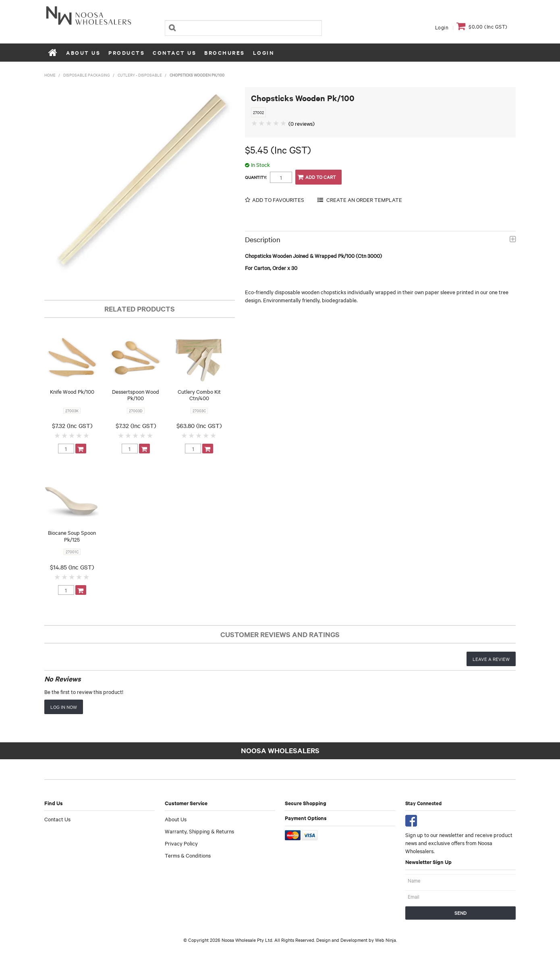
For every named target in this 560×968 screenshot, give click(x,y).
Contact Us (174, 53)
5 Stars (87, 435)
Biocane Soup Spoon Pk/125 (72, 536)
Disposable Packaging (87, 75)
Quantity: (256, 177)
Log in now (64, 707)
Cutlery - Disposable (140, 75)
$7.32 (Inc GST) (72, 426)
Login (442, 27)
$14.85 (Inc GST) (72, 567)
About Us (83, 53)
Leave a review (491, 659)
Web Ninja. (386, 940)
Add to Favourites (278, 200)
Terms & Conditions (188, 855)
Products (127, 53)
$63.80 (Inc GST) (199, 426)
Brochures (225, 53)
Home (53, 52)
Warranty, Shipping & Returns (199, 831)
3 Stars (72, 435)
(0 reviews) (302, 123)
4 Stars (79, 435)
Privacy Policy (181, 843)
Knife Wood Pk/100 (72, 391)
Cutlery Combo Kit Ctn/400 (199, 395)
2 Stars (65, 435)
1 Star (58, 435)
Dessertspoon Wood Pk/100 (136, 395)
